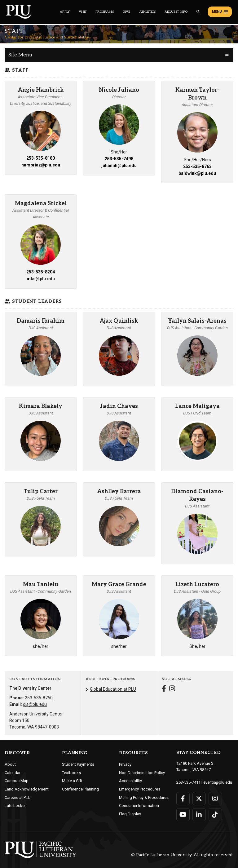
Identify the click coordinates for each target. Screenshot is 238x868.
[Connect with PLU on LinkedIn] (199, 815)
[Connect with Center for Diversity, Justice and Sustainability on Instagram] (172, 689)
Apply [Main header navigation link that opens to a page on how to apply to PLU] (65, 12)
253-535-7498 (119, 159)
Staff (17, 70)
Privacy (125, 764)
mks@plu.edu (41, 279)
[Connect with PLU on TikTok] (215, 815)
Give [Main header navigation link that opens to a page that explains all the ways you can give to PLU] (127, 12)
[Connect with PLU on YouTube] (183, 815)
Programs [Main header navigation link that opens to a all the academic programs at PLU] (105, 12)
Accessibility (130, 781)
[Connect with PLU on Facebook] (183, 799)
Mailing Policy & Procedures (144, 797)
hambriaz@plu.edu (41, 165)
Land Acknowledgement (27, 789)
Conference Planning (80, 789)
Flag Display (130, 814)
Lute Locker (15, 806)
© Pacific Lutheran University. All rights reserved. (182, 855)
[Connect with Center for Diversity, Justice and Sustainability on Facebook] (164, 689)
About (10, 764)
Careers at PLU (18, 797)
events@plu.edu (218, 782)
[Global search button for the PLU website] (198, 12)
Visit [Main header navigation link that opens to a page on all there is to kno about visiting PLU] (83, 12)
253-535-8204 (41, 272)
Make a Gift (72, 781)
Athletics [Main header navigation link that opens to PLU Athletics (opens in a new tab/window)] (148, 12)
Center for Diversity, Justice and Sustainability (47, 37)
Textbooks (71, 773)
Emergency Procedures (140, 789)
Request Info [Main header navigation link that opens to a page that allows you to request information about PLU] (176, 12)
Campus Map (17, 781)
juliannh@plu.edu (119, 166)
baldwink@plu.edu (197, 173)
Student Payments (78, 764)
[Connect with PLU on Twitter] (199, 799)
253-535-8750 (39, 698)
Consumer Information (139, 806)
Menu (220, 12)
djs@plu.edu (35, 704)
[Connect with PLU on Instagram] (215, 799)
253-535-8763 (197, 166)
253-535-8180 (41, 158)
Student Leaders (33, 301)
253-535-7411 (188, 782)
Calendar (13, 773)
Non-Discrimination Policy (142, 773)
